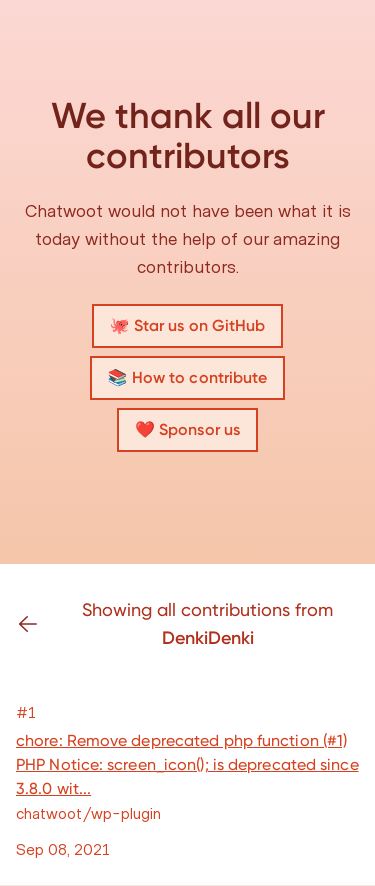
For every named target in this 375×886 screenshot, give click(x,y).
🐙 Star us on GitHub (188, 325)
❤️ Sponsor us (187, 429)
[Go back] (36, 624)
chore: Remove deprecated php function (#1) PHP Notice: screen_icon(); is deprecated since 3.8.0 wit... (187, 764)
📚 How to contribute (188, 377)
